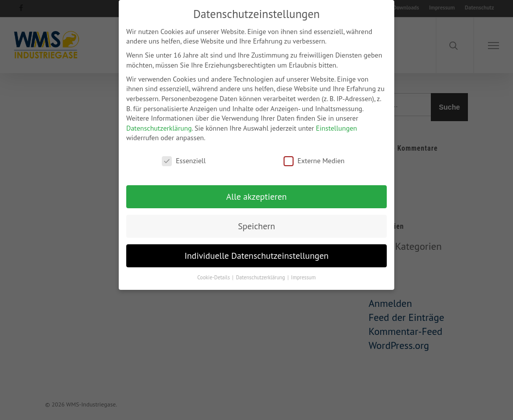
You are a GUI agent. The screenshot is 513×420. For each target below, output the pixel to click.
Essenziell (184, 156)
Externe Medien (314, 156)
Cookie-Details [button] (214, 272)
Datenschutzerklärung (159, 123)
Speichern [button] (256, 222)
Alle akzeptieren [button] (257, 192)
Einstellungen (337, 123)
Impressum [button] (303, 272)
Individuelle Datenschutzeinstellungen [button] (256, 251)
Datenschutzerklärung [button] (261, 272)
